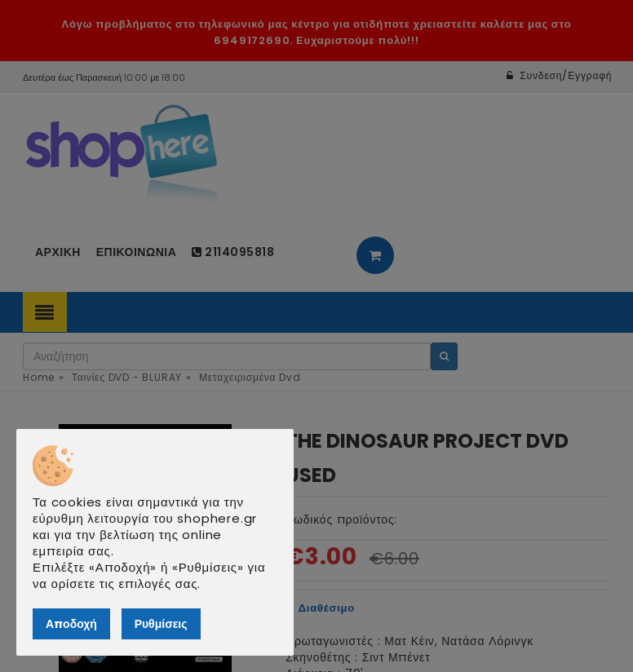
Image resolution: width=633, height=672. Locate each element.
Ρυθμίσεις (161, 624)
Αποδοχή (71, 624)
